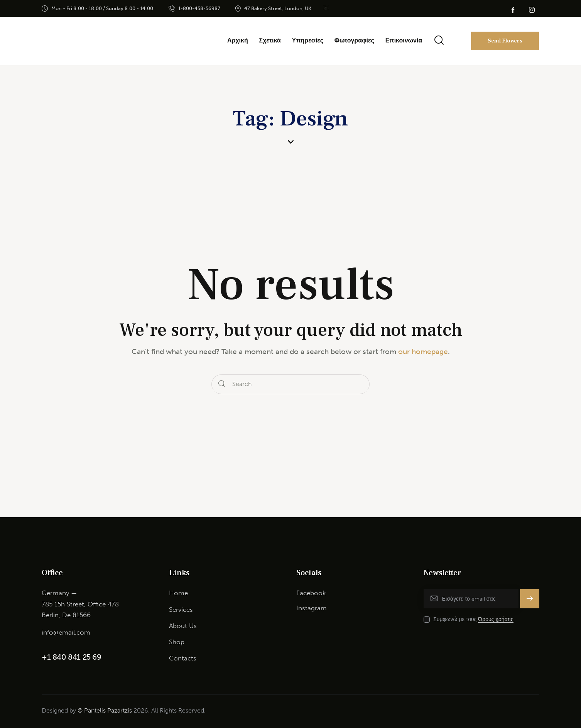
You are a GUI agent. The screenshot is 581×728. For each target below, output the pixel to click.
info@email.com (66, 632)
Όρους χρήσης (496, 620)
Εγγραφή (530, 598)
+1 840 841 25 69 (72, 657)
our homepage (423, 351)
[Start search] (222, 384)
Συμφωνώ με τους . (474, 619)
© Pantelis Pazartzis (105, 710)
